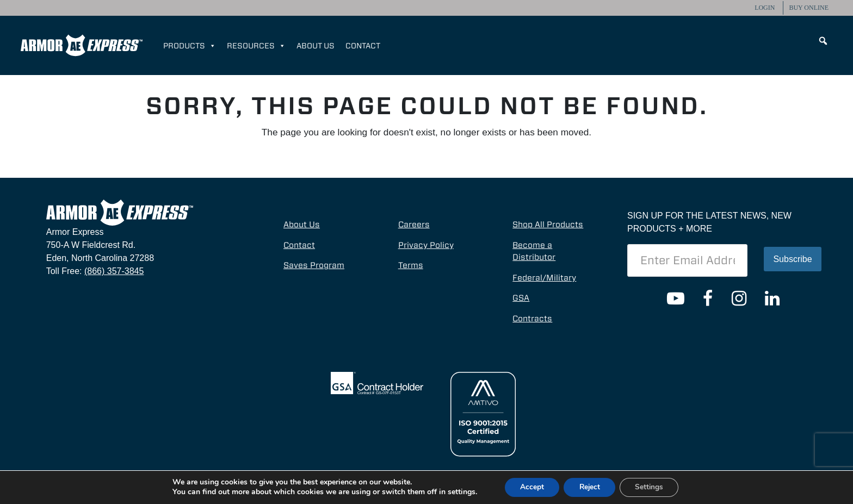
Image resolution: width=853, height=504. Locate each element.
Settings (651, 487)
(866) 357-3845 (114, 271)
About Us (316, 46)
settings (458, 492)
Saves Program (314, 265)
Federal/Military (544, 278)
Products (190, 46)
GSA (521, 298)
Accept (529, 487)
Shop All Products (548, 225)
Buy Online (809, 8)
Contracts (532, 319)
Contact (363, 46)
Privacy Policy (426, 245)
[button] (823, 41)
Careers (414, 225)
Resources (256, 46)
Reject (589, 487)
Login (765, 8)
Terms (411, 265)
